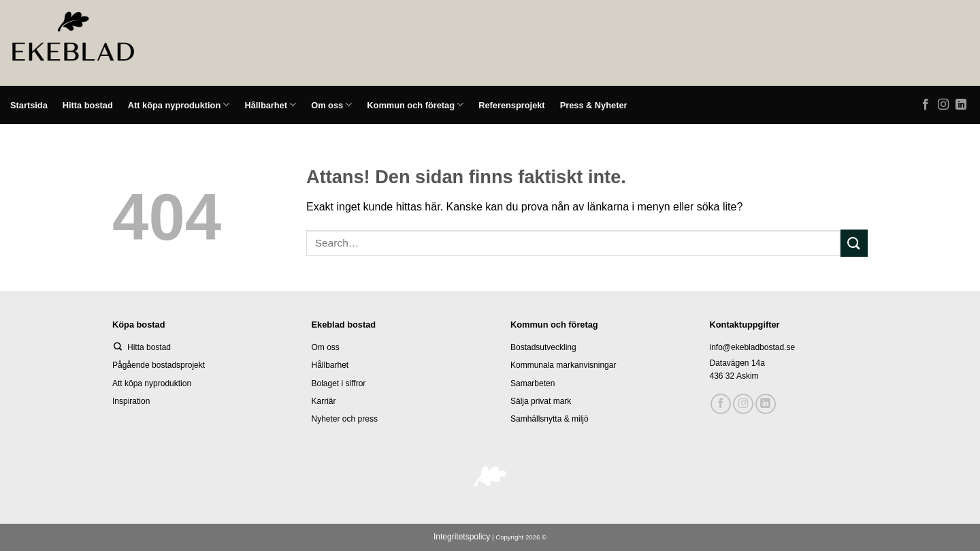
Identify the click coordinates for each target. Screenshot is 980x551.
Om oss (331, 105)
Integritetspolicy (462, 537)
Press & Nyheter (594, 105)
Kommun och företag (415, 105)
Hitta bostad (88, 105)
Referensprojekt (511, 105)
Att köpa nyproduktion (179, 105)
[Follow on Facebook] (926, 105)
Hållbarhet (270, 105)
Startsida (29, 105)
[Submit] (854, 243)
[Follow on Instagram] (943, 105)
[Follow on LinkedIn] (961, 105)
